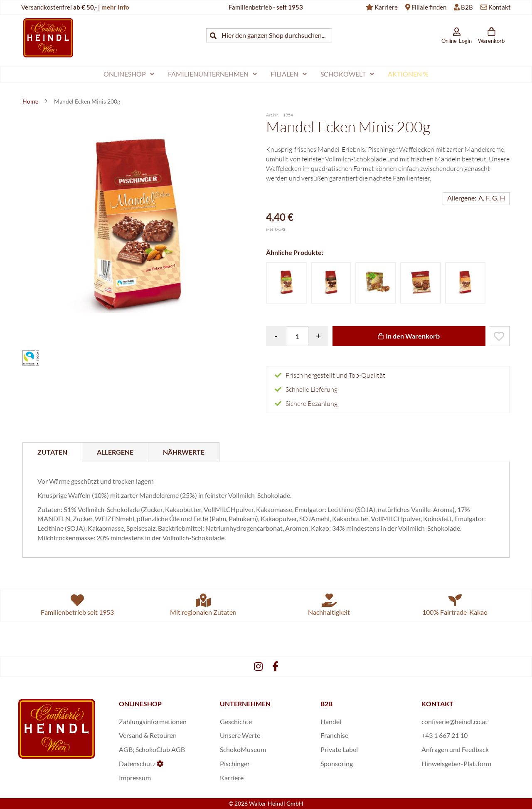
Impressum (135, 778)
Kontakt (500, 7)
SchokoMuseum (243, 749)
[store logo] (48, 38)
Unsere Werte (240, 735)
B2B (467, 7)
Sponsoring (337, 763)
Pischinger (235, 763)
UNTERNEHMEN (245, 704)
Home (31, 101)
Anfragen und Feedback (455, 749)
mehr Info (115, 7)
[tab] (52, 452)
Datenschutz (137, 763)
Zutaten (52, 452)
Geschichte (236, 721)
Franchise (334, 735)
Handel (331, 721)
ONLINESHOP (140, 704)
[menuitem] (129, 74)
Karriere (386, 7)
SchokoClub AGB (160, 749)
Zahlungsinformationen (153, 721)
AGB (126, 749)
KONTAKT (437, 704)
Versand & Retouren (148, 735)
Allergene (115, 452)
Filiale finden (429, 7)
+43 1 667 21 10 (445, 735)
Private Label (339, 749)
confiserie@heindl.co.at (454, 721)
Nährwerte (184, 452)
